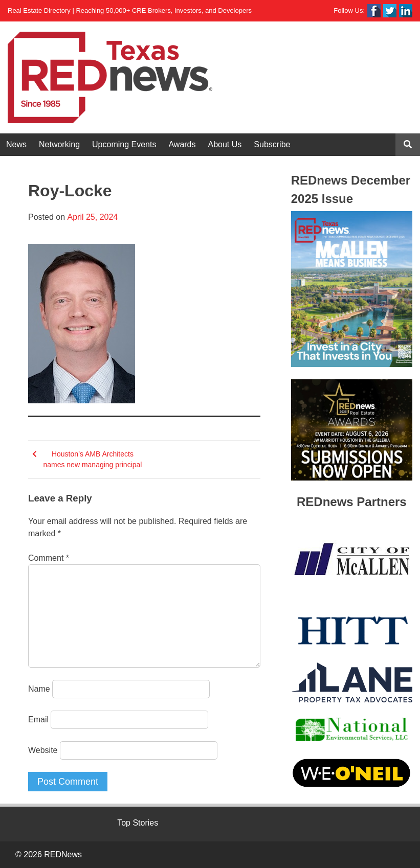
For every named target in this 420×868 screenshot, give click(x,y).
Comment (49, 558)
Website (43, 750)
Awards (182, 144)
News (16, 144)
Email (38, 719)
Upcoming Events (124, 144)
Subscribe (272, 144)
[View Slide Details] (352, 289)
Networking (59, 144)
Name (39, 689)
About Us (225, 144)
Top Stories (138, 823)
